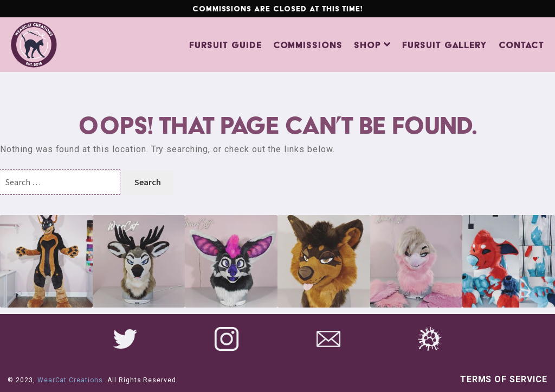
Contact (521, 45)
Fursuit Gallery (445, 45)
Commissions (308, 45)
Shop (367, 45)
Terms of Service (504, 379)
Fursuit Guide (225, 45)
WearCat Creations (70, 380)
